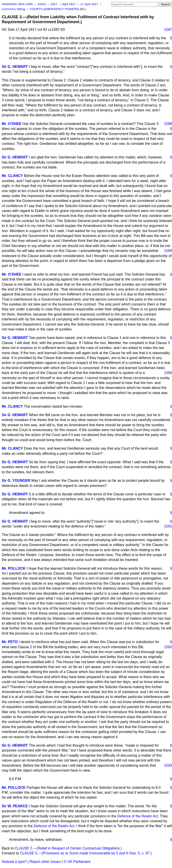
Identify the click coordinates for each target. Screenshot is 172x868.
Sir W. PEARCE (15, 806)
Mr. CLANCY (12, 176)
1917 (54, 4)
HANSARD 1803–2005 (17, 4)
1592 (168, 647)
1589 (168, 251)
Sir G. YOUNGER (16, 481)
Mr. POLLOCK (14, 568)
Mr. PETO (10, 642)
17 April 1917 (90, 4)
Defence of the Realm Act (138, 816)
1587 (168, 30)
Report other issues (45, 862)
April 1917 (69, 4)
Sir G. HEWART (15, 67)
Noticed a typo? (14, 862)
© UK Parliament (77, 862)
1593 (168, 765)
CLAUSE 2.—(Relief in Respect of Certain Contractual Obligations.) (68, 848)
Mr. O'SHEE (12, 124)
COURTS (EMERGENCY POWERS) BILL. (59, 9)
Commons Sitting (14, 9)
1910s (42, 4)
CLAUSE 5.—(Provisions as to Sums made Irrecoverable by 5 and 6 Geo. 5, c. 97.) (86, 853)
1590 (168, 373)
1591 (168, 526)
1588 (168, 124)
